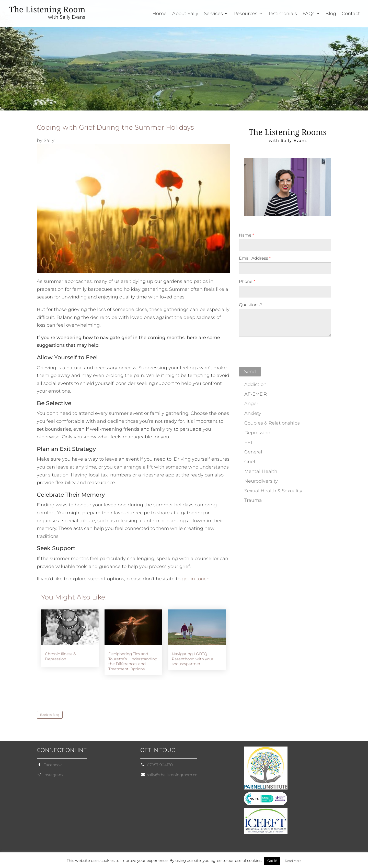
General (253, 452)
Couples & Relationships (272, 423)
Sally (49, 140)
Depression (257, 433)
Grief (250, 462)
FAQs (309, 14)
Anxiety (253, 413)
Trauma (253, 500)
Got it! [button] (272, 861)
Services (213, 14)
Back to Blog (50, 715)
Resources (245, 14)
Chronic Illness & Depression (60, 656)
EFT (249, 442)
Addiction (255, 384)
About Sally (185, 14)
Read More (293, 861)
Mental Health (261, 471)
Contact (351, 14)
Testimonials (283, 14)
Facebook (53, 765)
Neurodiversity (261, 481)
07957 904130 (160, 765)
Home (159, 14)
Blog (331, 14)
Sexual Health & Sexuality (273, 491)
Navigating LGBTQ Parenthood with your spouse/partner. (193, 659)
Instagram (53, 775)
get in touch (196, 579)
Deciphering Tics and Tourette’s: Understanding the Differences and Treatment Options (133, 661)
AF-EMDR (256, 394)
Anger (251, 404)
